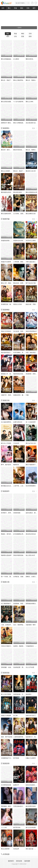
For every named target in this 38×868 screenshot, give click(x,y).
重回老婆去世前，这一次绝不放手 (12, 192)
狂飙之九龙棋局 (31, 758)
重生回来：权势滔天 (20, 283)
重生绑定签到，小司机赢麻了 (22, 192)
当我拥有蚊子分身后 (7, 758)
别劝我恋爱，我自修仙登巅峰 (22, 667)
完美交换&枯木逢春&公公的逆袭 (23, 806)
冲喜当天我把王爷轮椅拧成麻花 (11, 646)
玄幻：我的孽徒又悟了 (20, 625)
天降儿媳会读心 (31, 262)
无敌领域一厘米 (31, 625)
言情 (28, 8)
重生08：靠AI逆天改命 (8, 150)
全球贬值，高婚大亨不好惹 (22, 577)
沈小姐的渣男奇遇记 (7, 422)
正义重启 (16, 59)
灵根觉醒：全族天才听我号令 (10, 667)
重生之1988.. (30, 102)
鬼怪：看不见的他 (7, 737)
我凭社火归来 (18, 304)
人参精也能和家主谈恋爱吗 (22, 737)
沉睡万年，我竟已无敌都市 (9, 395)
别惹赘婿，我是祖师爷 (20, 604)
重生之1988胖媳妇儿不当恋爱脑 (11, 171)
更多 (35, 128)
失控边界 (16, 849)
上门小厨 (4, 827)
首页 (3, 8)
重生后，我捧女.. (31, 80)
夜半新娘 (16, 758)
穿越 (15, 8)
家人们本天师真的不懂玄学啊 (10, 694)
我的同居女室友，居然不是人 (22, 374)
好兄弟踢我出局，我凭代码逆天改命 (25, 534)
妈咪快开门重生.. (6, 123)
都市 (34, 8)
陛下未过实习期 (31, 283)
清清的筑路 (17, 513)
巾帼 (27, 395)
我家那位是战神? (6, 555)
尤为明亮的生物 (6, 785)
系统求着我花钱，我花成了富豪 (23, 555)
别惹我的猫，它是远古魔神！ (22, 694)
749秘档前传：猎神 (32, 646)
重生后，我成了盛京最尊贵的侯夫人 (25, 171)
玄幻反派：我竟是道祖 (20, 331)
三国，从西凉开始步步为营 (9, 625)
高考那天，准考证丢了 (8, 513)
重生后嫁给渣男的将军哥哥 (9, 214)
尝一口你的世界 (31, 422)
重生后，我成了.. (6, 80)
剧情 (30, 36)
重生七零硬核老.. (19, 123)
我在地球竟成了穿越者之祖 (9, 352)
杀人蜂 (15, 716)
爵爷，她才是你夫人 (7, 465)
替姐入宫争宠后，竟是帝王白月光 (12, 331)
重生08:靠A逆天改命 (20, 150)
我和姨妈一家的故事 (7, 806)
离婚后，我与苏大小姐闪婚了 (10, 534)
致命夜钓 (29, 694)
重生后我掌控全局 (31, 192)
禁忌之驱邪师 (5, 849)
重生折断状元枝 (31, 214)
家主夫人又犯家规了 (7, 443)
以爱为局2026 (18, 422)
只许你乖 (16, 443)
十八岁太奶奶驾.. (19, 102)
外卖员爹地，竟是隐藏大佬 (22, 352)
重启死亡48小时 (31, 171)
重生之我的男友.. (19, 80)
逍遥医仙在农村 (18, 241)
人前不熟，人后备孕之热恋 (22, 486)
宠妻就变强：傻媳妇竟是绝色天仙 (24, 395)
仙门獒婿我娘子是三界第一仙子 (11, 604)
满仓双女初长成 (31, 534)
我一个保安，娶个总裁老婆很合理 (12, 577)
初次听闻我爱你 (31, 486)
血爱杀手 (16, 785)
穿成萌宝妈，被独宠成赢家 (9, 304)
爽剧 (22, 8)
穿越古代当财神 (6, 262)
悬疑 (23, 36)
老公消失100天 (30, 555)
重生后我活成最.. (6, 102)
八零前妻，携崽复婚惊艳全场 (22, 262)
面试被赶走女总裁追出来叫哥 (10, 486)
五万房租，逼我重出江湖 (21, 214)
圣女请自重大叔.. (31, 123)
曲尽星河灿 (17, 827)
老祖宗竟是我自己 (31, 331)
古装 (15, 36)
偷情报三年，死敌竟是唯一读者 (11, 374)
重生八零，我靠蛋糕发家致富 (10, 283)
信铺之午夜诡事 (6, 716)
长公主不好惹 (30, 667)
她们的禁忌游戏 (31, 806)
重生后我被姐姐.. (6, 59)
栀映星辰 (16, 465)
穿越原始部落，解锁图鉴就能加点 (12, 241)
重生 (9, 8)
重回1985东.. (30, 59)
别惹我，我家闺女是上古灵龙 (22, 646)
